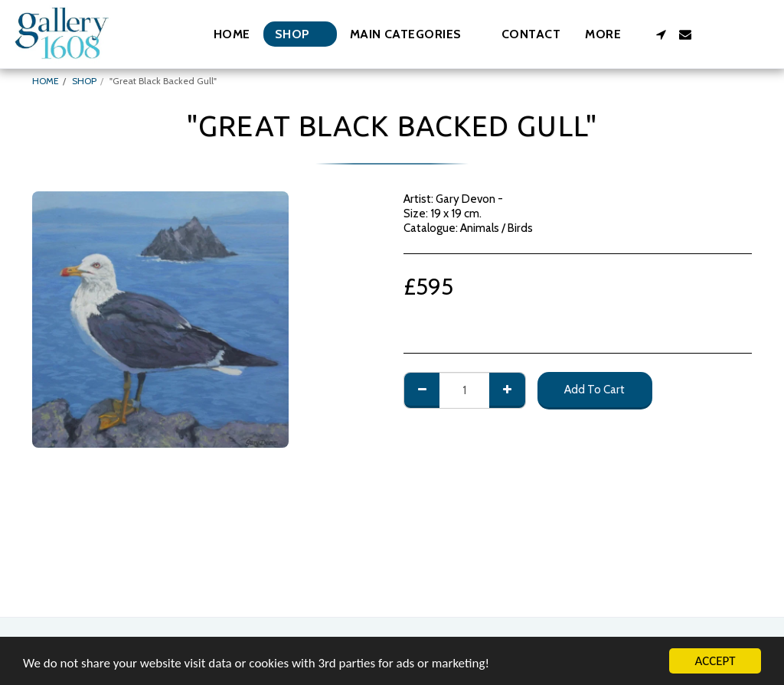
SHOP (84, 81)
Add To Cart (595, 389)
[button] (413, 34)
